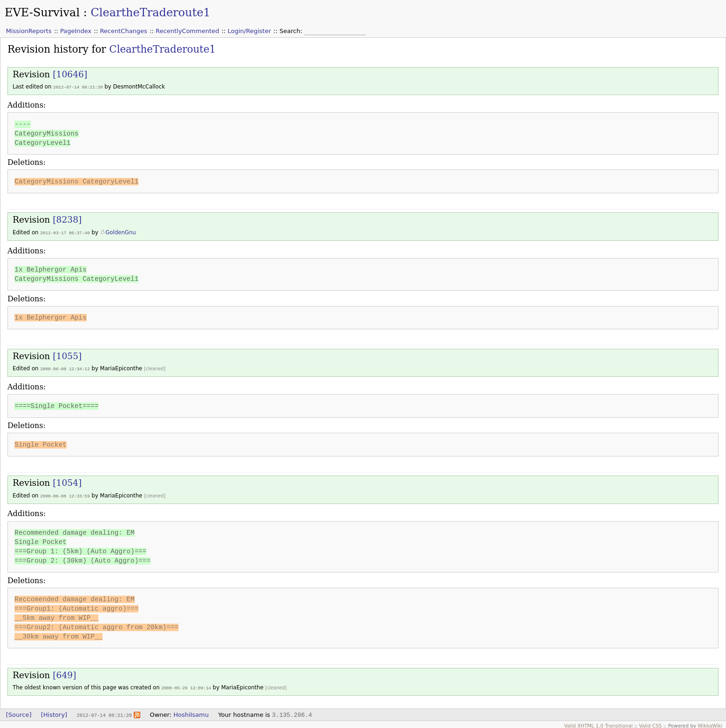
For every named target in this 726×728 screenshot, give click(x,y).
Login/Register (250, 31)
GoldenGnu (120, 232)
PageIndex (76, 31)
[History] (54, 712)
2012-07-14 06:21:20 (78, 87)
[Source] (19, 712)
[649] (64, 673)
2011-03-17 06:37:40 (65, 232)
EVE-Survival (42, 13)
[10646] (70, 74)
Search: (292, 31)
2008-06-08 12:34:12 (65, 368)
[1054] (67, 481)
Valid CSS (650, 723)
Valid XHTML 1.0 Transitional (599, 723)
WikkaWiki (710, 723)
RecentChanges (123, 31)
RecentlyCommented (187, 31)
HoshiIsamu (191, 712)
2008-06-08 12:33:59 (65, 494)
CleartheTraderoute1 (150, 13)
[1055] (67, 355)
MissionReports (29, 31)
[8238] (67, 219)
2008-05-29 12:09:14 (186, 686)
